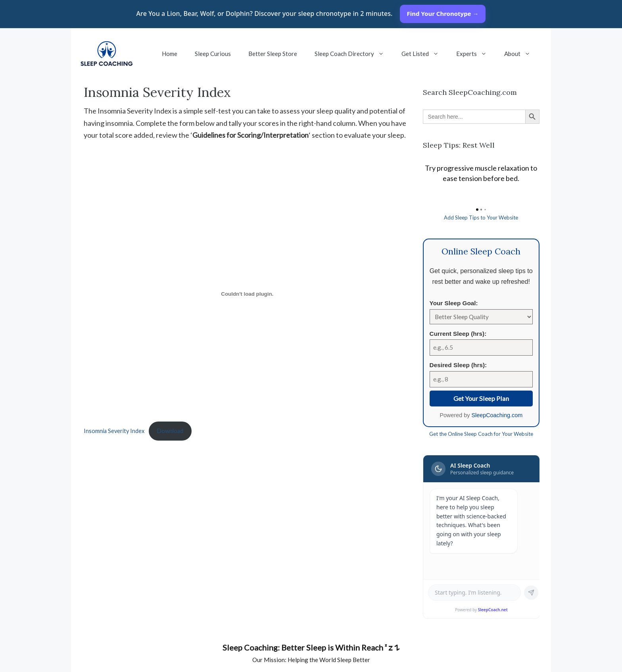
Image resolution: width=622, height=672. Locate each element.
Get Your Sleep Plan (481, 398)
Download (170, 431)
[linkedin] (295, 661)
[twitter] (279, 661)
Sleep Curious (213, 54)
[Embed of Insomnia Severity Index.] (247, 294)
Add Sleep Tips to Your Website (481, 218)
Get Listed (424, 54)
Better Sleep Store (273, 54)
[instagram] (343, 661)
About (522, 54)
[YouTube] (248, 661)
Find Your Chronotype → (443, 13)
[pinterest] (359, 661)
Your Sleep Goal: (454, 303)
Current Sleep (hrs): (458, 334)
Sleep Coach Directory (354, 54)
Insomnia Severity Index (114, 431)
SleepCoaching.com (497, 415)
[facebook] (263, 661)
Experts (476, 54)
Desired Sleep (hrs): (458, 365)
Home (170, 54)
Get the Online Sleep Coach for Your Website (481, 434)
